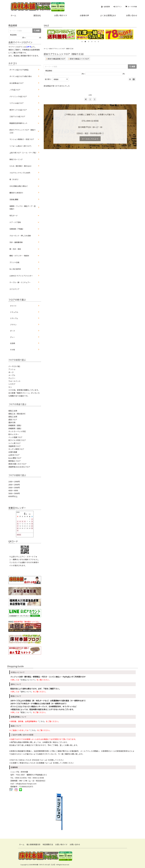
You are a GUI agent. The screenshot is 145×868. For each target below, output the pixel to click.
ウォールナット (14, 381)
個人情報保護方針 (33, 844)
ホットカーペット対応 (17, 431)
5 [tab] (95, 41)
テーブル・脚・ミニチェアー (20, 282)
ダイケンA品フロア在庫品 (19, 70)
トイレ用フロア (14, 443)
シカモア (12, 384)
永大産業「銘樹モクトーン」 (20, 393)
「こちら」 (42, 721)
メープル (12, 375)
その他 (12, 350)
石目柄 (12, 343)
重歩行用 (12, 422)
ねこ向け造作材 (15, 269)
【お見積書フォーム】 (44, 763)
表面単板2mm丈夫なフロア (19, 467)
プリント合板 (14, 262)
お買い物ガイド (61, 15)
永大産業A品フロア (17, 83)
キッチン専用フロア (16, 449)
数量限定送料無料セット (18, 123)
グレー (12, 337)
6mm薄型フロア (15, 458)
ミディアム (14, 318)
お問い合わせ (132, 15)
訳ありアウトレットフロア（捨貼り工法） (23, 131)
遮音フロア (13, 419)
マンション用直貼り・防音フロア (22, 139)
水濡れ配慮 (13, 452)
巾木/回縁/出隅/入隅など (19, 186)
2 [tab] (85, 41)
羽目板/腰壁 (14, 199)
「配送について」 (26, 712)
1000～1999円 (14, 482)
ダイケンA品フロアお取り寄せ (21, 76)
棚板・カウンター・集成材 (19, 256)
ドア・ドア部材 (15, 222)
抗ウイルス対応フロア (17, 440)
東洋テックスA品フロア (18, 110)
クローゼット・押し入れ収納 (20, 236)
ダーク (12, 331)
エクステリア (14, 289)
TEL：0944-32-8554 (18, 778)
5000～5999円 (14, 493)
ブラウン (13, 325)
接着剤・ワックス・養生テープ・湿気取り (23, 207)
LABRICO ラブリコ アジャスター (21, 276)
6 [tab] (98, 41)
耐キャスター (14, 434)
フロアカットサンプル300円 (20, 173)
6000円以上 (13, 496)
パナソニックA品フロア (18, 96)
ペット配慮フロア (15, 437)
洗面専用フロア (14, 446)
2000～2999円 (14, 485)
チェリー (12, 378)
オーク (11, 372)
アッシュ (12, 369)
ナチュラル (14, 312)
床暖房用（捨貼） (15, 428)
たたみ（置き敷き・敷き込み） (21, 166)
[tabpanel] (61, 34)
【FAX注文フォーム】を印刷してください (48, 760)
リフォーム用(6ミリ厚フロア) (20, 146)
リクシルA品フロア (17, 103)
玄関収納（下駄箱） (17, 229)
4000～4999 (13, 490)
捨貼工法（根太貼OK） (17, 414)
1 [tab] (82, 41)
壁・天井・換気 (15, 249)
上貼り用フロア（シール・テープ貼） (23, 153)
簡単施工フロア (14, 461)
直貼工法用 (13, 417)
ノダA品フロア (15, 90)
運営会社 (37, 15)
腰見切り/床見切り (16, 193)
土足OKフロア (14, 455)
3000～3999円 (14, 488)
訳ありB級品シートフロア (79, 59)
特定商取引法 (48, 844)
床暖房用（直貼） (15, 425)
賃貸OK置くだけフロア (17, 464)
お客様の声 (84, 15)
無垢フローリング (16, 159)
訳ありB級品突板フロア (56, 59)
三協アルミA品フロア (17, 116)
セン (10, 387)
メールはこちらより (90, 139)
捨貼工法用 (13, 411)
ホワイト (13, 306)
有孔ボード (14, 216)
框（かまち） (14, 179)
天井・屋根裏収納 (16, 242)
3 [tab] (89, 41)
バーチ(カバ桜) (14, 366)
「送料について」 (26, 692)
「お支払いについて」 (28, 680)
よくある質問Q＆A (108, 15)
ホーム (13, 15)
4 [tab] (92, 41)
